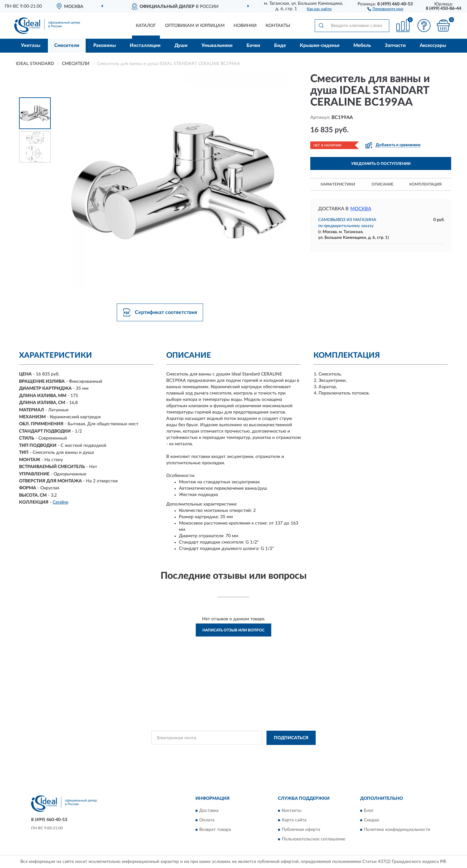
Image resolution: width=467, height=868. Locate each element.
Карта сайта (294, 820)
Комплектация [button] (425, 184)
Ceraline (60, 502)
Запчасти (395, 46)
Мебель (362, 46)
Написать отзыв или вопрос (233, 630)
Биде (280, 46)
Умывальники (217, 46)
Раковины (105, 46)
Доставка (209, 811)
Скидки (372, 820)
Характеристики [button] (338, 184)
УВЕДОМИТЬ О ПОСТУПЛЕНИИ (381, 164)
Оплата (207, 820)
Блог (369, 811)
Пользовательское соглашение (313, 839)
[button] (385, 9)
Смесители (67, 46)
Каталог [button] (146, 26)
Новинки (245, 26)
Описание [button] (382, 184)
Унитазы (31, 46)
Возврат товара (215, 830)
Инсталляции (145, 46)
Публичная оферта (301, 830)
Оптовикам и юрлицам (195, 26)
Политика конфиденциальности (397, 830)
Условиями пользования (280, 752)
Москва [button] (361, 209)
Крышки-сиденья (320, 46)
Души (181, 46)
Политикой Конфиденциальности (225, 752)
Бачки (253, 46)
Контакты (278, 26)
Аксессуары (433, 46)
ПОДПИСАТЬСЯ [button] (291, 738)
